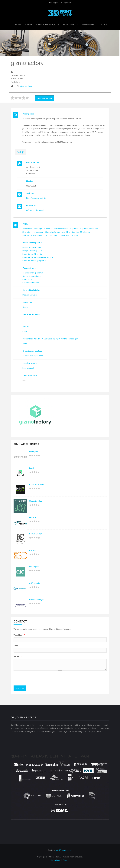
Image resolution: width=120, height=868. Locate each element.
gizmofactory (26, 86)
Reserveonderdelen (31, 283)
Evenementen (88, 24)
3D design (38, 229)
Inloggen (54, 3)
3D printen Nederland (89, 229)
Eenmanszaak (28, 368)
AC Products (34, 583)
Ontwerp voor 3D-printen (33, 247)
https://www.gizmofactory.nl (38, 198)
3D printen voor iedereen (33, 232)
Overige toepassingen (32, 276)
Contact (103, 24)
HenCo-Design (36, 534)
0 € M (25, 331)
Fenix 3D (33, 517)
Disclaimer (56, 860)
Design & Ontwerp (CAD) (32, 251)
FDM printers (53, 235)
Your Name (19, 635)
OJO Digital (34, 567)
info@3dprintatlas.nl (64, 850)
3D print (46, 229)
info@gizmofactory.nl (35, 210)
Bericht (18, 656)
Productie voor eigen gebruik (34, 261)
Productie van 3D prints (32, 254)
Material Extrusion (30, 295)
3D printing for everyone (55, 232)
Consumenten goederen (33, 273)
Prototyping (27, 279)
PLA (72, 235)
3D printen (74, 229)
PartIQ (32, 468)
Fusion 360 (64, 235)
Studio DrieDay (36, 501)
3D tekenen (85, 232)
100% (25, 344)
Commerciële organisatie (33, 356)
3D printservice (73, 232)
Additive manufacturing (32, 235)
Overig (25, 307)
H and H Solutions (37, 485)
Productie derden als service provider (38, 257)
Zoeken (28, 24)
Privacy (66, 860)
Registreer (67, 3)
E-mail (17, 646)
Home (18, 24)
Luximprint (34, 452)
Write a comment (44, 98)
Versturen (20, 688)
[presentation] (36, 679)
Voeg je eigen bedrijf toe (47, 24)
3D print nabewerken (60, 229)
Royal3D (33, 550)
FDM (45, 235)
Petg (76, 235)
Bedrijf (20, 152)
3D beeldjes (27, 229)
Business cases (70, 24)
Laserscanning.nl (37, 600)
